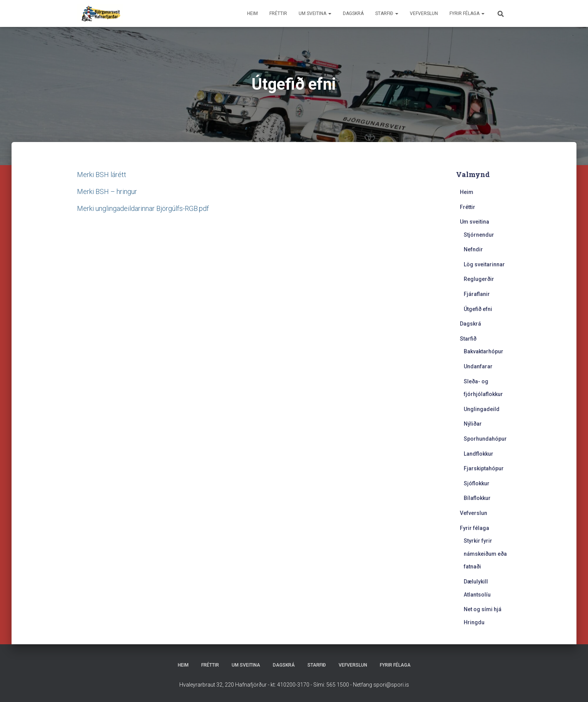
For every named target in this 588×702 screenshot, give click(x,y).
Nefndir (473, 249)
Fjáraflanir (477, 294)
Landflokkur (479, 454)
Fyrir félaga (467, 13)
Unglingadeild (482, 409)
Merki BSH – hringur (107, 191)
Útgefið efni (478, 309)
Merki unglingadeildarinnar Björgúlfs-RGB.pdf (143, 208)
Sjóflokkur (477, 483)
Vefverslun (424, 13)
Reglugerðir (479, 279)
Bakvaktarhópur (484, 351)
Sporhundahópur (485, 439)
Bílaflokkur (477, 498)
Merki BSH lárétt (102, 175)
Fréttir (278, 13)
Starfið (387, 13)
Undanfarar (478, 366)
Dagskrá (353, 13)
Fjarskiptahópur (484, 468)
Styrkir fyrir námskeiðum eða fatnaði (485, 554)
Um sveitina (315, 13)
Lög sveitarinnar (484, 264)
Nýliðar (473, 424)
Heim (252, 13)
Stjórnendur (479, 235)
